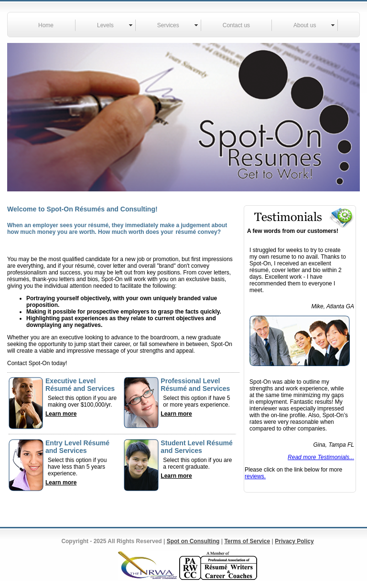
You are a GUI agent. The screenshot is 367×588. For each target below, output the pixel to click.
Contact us (236, 25)
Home (46, 25)
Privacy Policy (294, 541)
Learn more (61, 414)
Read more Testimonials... (321, 457)
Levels (105, 25)
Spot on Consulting (193, 541)
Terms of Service (247, 541)
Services (168, 25)
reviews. (255, 476)
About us (305, 25)
